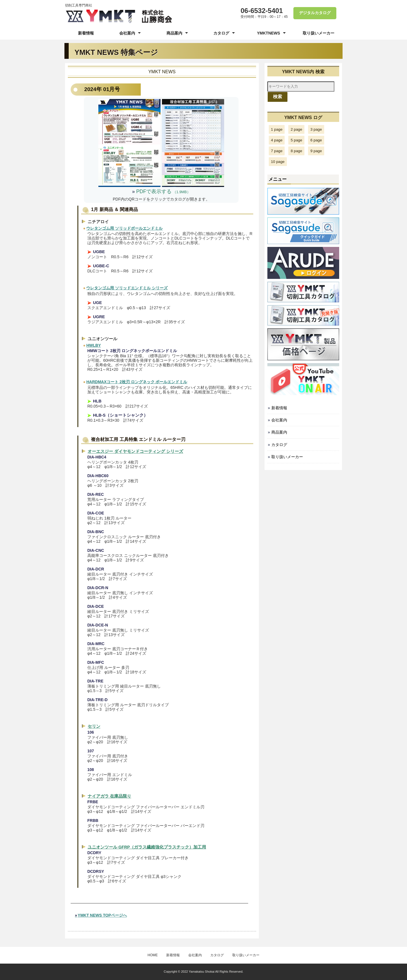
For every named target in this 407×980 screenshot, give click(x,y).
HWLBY (93, 345)
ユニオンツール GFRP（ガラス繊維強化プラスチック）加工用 (147, 847)
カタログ (221, 33)
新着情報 (86, 33)
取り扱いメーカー (319, 33)
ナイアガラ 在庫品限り (109, 796)
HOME (153, 955)
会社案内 (127, 33)
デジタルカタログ (315, 13)
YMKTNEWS (269, 33)
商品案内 (174, 33)
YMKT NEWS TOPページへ (102, 915)
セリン (94, 726)
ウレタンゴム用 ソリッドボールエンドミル (124, 228)
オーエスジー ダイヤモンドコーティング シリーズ (135, 451)
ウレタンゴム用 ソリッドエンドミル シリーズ (127, 288)
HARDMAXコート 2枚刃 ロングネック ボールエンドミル (137, 382)
